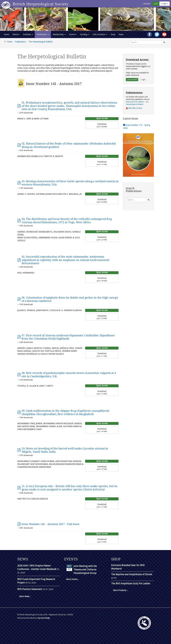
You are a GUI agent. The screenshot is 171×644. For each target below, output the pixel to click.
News (121, 34)
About (16, 34)
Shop (113, 34)
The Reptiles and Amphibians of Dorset (132, 574)
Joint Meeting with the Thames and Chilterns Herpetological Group (85, 570)
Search (129, 40)
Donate (146, 4)
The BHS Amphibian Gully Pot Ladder (131, 584)
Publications (43, 34)
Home (7, 34)
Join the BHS (132, 80)
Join (156, 4)
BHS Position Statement (30, 589)
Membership (59, 34)
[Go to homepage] (6, 4)
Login (165, 4)
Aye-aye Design (44, 618)
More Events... (73, 579)
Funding (85, 34)
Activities (28, 34)
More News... (25, 596)
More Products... (121, 590)
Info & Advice (100, 34)
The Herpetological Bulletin (41, 42)
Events (73, 34)
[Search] (164, 42)
